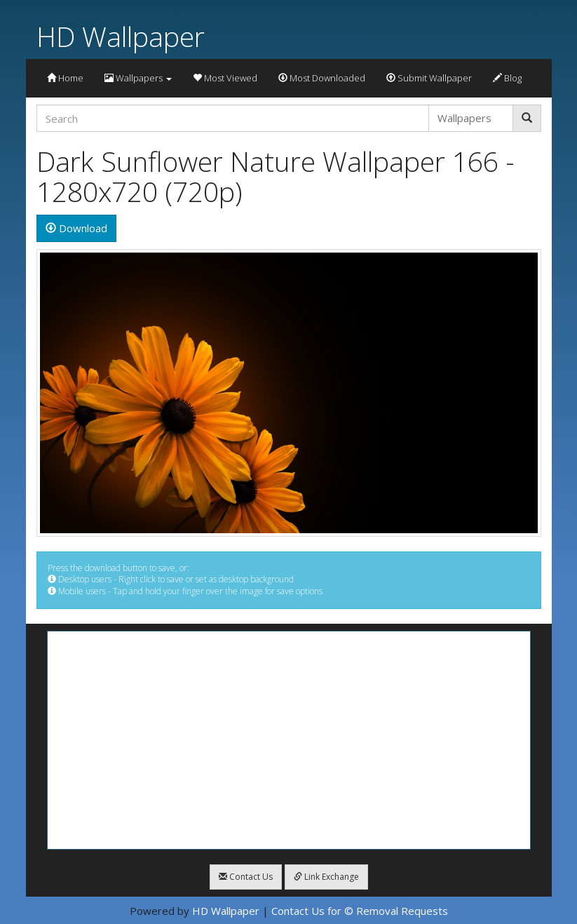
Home (65, 78)
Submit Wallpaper (429, 78)
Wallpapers (138, 78)
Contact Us (246, 877)
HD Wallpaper (121, 36)
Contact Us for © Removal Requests (360, 911)
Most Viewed (225, 78)
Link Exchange (326, 877)
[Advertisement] (289, 740)
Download (76, 228)
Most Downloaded (322, 78)
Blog (507, 78)
